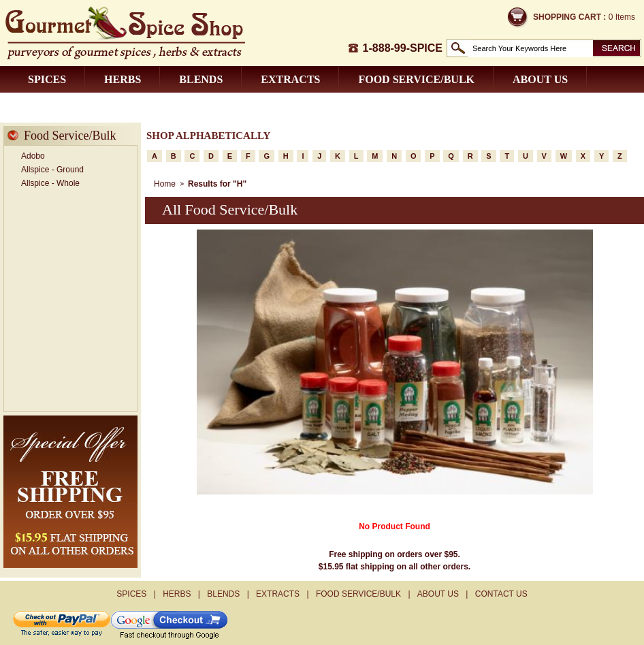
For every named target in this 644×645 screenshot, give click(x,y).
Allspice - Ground (52, 170)
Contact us (63, 106)
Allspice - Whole (50, 183)
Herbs (123, 79)
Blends (201, 79)
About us (540, 79)
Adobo (33, 156)
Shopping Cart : (569, 17)
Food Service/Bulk (416, 79)
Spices (47, 79)
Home (165, 184)
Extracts (290, 79)
